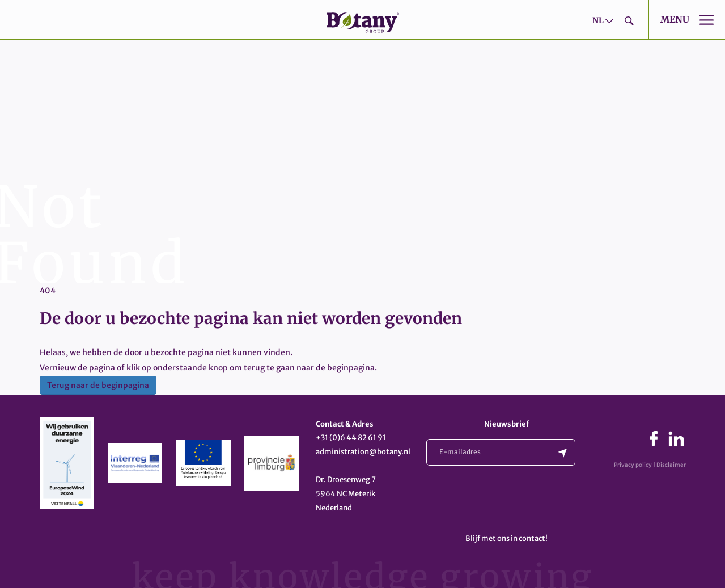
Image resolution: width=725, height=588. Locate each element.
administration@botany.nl (363, 452)
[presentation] (512, 502)
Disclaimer (671, 465)
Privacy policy (633, 465)
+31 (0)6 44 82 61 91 (351, 438)
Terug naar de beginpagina (98, 385)
